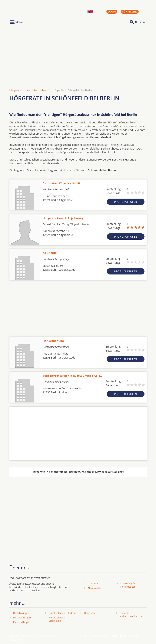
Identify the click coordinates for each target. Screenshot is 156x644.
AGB (114, 636)
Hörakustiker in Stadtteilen (57, 619)
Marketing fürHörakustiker (128, 585)
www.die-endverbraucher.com (132, 615)
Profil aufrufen (126, 202)
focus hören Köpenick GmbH (61, 183)
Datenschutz (129, 636)
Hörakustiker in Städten (62, 613)
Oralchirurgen (21, 613)
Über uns (93, 583)
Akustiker (141, 22)
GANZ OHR (50, 253)
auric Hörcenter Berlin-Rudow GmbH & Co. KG (73, 376)
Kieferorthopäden (23, 622)
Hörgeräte (90, 613)
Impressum (101, 636)
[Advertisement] (78, 57)
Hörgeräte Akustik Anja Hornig (63, 218)
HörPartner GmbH (55, 341)
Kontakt (84, 636)
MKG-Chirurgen (22, 617)
